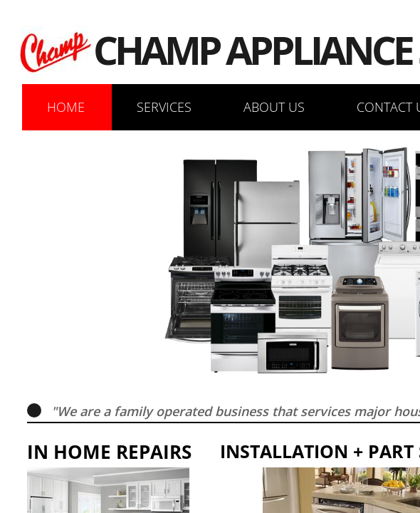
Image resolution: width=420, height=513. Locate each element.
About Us (274, 107)
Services (164, 107)
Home (66, 107)
